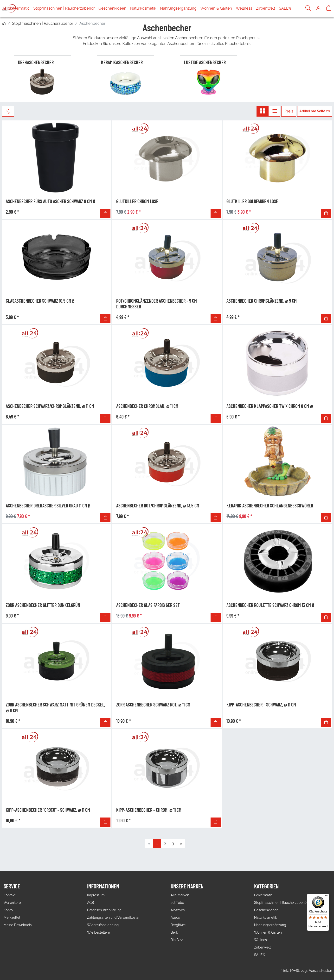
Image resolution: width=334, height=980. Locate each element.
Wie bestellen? (99, 932)
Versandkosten (321, 971)
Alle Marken (180, 895)
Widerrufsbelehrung (103, 925)
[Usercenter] (318, 8)
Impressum (96, 895)
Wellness (254, 8)
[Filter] (8, 111)
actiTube (177, 903)
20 (315, 111)
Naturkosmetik (153, 8)
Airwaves (178, 910)
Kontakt (10, 895)
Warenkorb (12, 903)
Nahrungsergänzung (188, 8)
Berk (174, 932)
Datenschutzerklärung (104, 910)
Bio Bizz (177, 940)
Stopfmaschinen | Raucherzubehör (74, 8)
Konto (8, 910)
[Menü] (326, 897)
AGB (90, 903)
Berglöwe (178, 925)
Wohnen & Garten (226, 8)
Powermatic (29, 8)
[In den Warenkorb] (105, 213)
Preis (289, 111)
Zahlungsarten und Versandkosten (114, 918)
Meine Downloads (18, 925)
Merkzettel (12, 918)
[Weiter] (181, 844)
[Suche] (308, 8)
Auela (175, 918)
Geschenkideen (122, 8)
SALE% (295, 8)
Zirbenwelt (275, 8)
